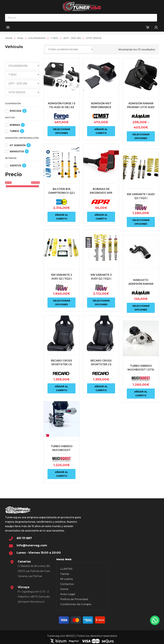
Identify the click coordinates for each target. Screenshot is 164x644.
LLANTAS (66, 569)
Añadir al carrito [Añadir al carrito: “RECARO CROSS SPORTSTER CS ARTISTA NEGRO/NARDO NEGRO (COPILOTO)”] (61, 387)
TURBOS (14, 131)
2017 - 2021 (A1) (72, 38)
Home (9, 38)
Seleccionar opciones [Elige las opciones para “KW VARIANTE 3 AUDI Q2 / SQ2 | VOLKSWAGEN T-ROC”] (101, 301)
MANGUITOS (17, 151)
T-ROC (54, 38)
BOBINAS (15, 125)
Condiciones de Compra (76, 604)
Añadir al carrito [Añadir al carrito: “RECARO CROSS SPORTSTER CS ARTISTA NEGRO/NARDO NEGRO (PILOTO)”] (101, 387)
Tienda (65, 574)
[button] (155, 620)
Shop (20, 38)
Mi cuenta (66, 579)
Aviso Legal (68, 594)
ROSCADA (16, 111)
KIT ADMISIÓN (18, 145)
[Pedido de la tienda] (69, 49)
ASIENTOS (15, 166)
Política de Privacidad (74, 599)
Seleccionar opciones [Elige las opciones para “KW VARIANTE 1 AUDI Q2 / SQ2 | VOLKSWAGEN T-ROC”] (140, 222)
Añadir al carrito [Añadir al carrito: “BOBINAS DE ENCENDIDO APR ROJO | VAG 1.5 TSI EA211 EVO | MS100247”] (101, 216)
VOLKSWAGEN (37, 38)
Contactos (67, 584)
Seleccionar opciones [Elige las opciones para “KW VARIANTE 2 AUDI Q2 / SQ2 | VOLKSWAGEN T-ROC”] (62, 301)
